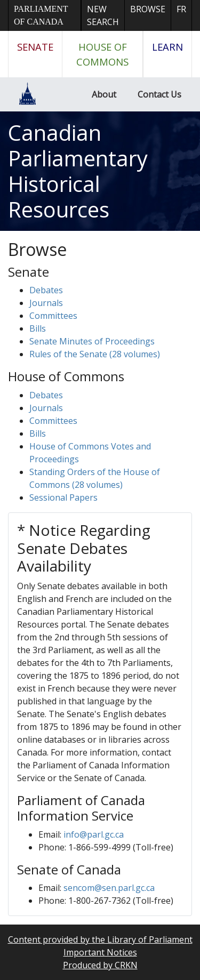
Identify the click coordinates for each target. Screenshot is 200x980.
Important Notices (100, 952)
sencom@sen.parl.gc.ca (109, 888)
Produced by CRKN (100, 965)
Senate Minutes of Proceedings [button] (92, 341)
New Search (103, 15)
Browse (148, 9)
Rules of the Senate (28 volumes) (95, 354)
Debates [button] (46, 290)
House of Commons (102, 54)
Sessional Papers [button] (63, 497)
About (104, 94)
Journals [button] (46, 303)
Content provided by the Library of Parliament (100, 939)
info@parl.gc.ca (94, 834)
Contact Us (159, 94)
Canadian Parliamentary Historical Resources (78, 171)
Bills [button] (38, 328)
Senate (35, 47)
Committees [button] (53, 316)
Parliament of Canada (41, 15)
